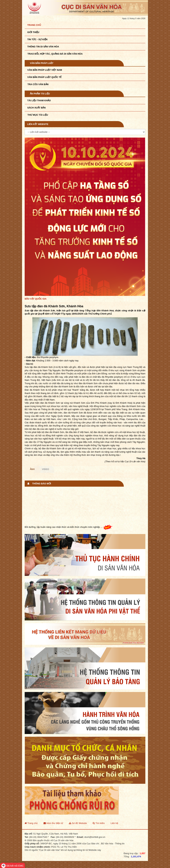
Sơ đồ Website (78, 823)
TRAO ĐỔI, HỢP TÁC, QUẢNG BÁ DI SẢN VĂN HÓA (55, 54)
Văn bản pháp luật (42, 63)
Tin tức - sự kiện (37, 39)
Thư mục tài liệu (38, 115)
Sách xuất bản (36, 108)
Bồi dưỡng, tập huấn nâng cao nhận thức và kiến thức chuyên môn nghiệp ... (69, 528)
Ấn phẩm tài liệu (40, 94)
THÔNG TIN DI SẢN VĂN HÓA (43, 47)
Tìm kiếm (99, 823)
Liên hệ (114, 823)
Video (45, 469)
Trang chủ (34, 25)
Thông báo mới (42, 484)
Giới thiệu (33, 32)
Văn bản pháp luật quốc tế (44, 77)
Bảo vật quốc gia (36, 299)
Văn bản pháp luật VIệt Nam (45, 70)
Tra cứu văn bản (38, 84)
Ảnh (32, 469)
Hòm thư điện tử (53, 823)
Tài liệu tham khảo (39, 100)
